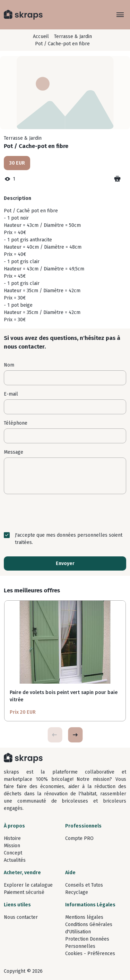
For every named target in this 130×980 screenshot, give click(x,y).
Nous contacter (21, 917)
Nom (9, 365)
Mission (12, 846)
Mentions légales (84, 917)
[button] (75, 735)
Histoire (12, 838)
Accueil (41, 36)
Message (14, 452)
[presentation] (65, 513)
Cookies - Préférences (90, 954)
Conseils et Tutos (84, 885)
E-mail (11, 394)
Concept (13, 853)
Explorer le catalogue (28, 885)
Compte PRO (79, 838)
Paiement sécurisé (24, 892)
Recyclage (77, 892)
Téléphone (16, 423)
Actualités (15, 860)
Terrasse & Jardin (73, 36)
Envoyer (65, 563)
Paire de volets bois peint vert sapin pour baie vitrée (64, 696)
